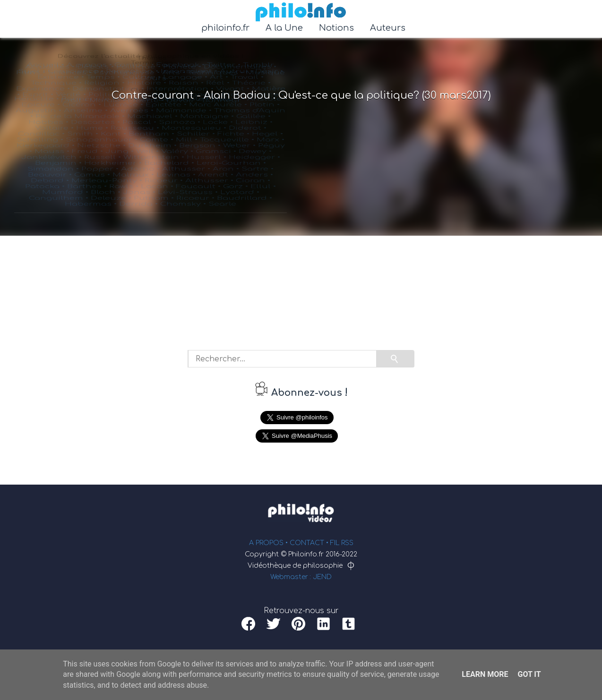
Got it (529, 674)
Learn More (485, 674)
